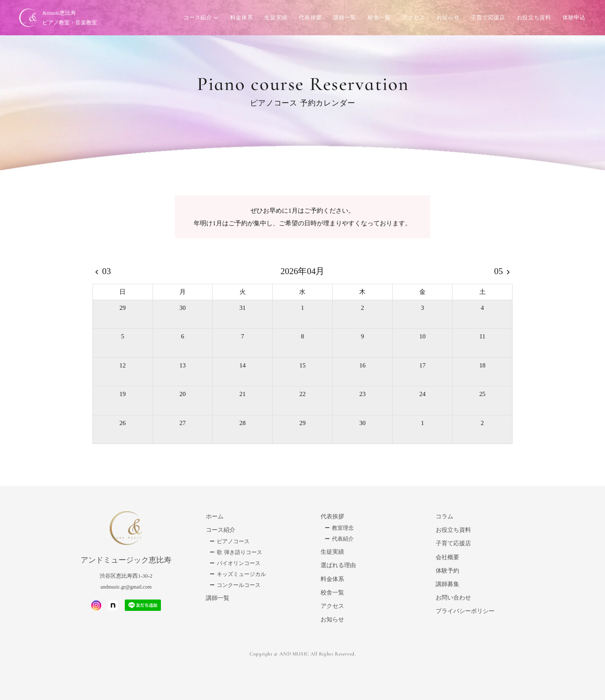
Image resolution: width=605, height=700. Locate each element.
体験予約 (447, 571)
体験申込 (572, 19)
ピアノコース (233, 541)
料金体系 (240, 19)
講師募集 (447, 584)
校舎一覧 (378, 19)
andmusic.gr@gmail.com (126, 587)
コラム (445, 516)
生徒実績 (275, 19)
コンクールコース (239, 585)
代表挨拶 (309, 19)
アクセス (412, 19)
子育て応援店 (487, 19)
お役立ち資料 (532, 19)
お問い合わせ (453, 598)
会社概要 (447, 557)
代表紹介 (343, 539)
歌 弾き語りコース (239, 552)
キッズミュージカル (241, 574)
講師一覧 (343, 19)
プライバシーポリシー (465, 611)
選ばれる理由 (338, 565)
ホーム (215, 516)
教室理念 (343, 528)
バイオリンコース (239, 563)
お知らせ (446, 19)
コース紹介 (196, 19)
